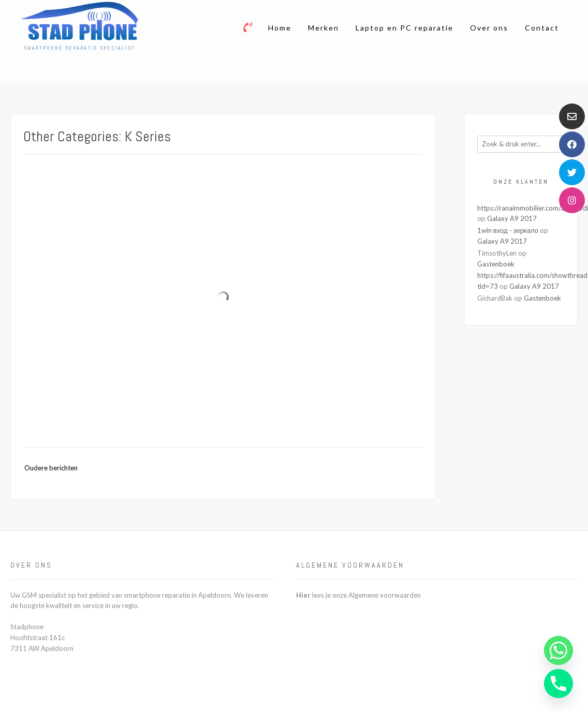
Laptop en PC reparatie (405, 28)
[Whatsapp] (558, 650)
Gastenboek (496, 264)
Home (280, 28)
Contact (542, 28)
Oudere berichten (51, 468)
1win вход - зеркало (508, 230)
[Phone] (558, 684)
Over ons (489, 28)
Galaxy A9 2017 (512, 218)
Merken (324, 28)
